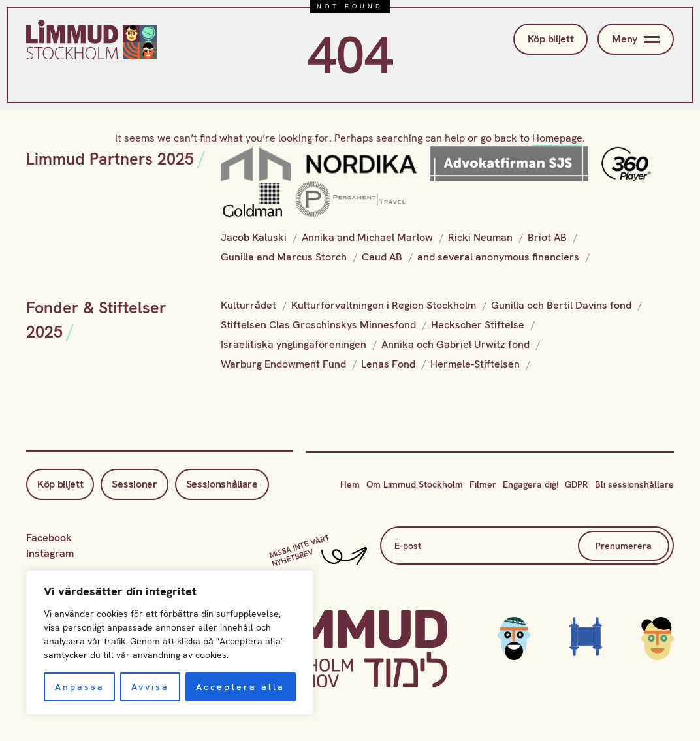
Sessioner (134, 484)
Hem (350, 484)
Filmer (483, 484)
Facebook (49, 538)
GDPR (577, 484)
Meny (636, 39)
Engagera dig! (531, 484)
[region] (170, 642)
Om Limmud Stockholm (415, 484)
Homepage (557, 138)
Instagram (50, 553)
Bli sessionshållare (634, 484)
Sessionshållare (222, 484)
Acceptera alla (240, 687)
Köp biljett (550, 39)
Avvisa (150, 687)
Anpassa (80, 687)
